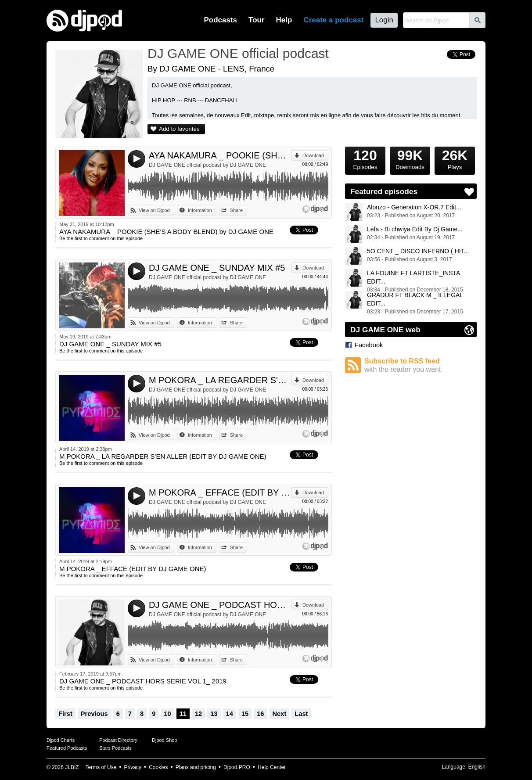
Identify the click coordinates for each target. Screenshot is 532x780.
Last (301, 714)
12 (198, 714)
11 (183, 714)
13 (214, 714)
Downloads (410, 158)
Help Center (272, 767)
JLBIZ (72, 767)
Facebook (369, 345)
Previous (94, 714)
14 (230, 714)
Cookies (158, 767)
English (477, 767)
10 (167, 714)
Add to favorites (179, 129)
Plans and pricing (196, 767)
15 (245, 714)
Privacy (133, 767)
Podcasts (220, 20)
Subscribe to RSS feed (421, 365)
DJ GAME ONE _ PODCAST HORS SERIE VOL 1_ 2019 (220, 605)
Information (200, 210)
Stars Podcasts (115, 748)
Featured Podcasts (67, 748)
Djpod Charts (61, 740)
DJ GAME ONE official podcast (238, 53)
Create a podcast (333, 20)
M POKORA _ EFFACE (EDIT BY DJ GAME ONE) (220, 492)
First (65, 714)
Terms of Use (101, 767)
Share (236, 210)
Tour (257, 20)
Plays (455, 158)
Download (313, 155)
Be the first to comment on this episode (101, 238)
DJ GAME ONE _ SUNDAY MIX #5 (217, 268)
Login (384, 20)
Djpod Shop (165, 740)
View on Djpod (154, 210)
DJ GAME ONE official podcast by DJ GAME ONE (207, 165)
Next (280, 714)
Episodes (365, 158)
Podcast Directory (118, 740)
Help (284, 20)
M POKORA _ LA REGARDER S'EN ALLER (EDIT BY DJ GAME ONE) (220, 380)
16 (260, 714)
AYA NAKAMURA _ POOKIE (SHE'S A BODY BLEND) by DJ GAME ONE (220, 155)
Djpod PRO (237, 767)
